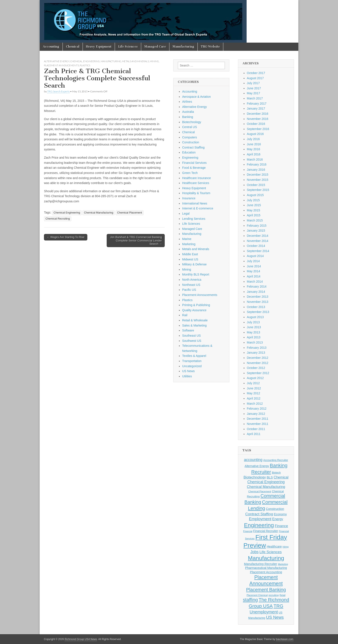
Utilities (187, 376)
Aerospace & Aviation (196, 97)
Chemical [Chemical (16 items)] (281, 477)
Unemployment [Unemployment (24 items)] (264, 612)
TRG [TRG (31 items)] (278, 606)
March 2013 (255, 342)
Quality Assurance (194, 310)
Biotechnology (192, 122)
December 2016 (258, 114)
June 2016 (254, 144)
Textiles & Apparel (194, 356)
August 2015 (255, 195)
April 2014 (254, 276)
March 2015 (255, 220)
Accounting (51, 47)
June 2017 (254, 88)
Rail (185, 315)
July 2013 (253, 322)
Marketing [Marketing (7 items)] (283, 564)
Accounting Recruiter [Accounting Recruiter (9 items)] (276, 460)
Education (189, 152)
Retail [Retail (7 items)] (282, 595)
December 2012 (258, 358)
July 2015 (253, 200)
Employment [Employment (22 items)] (260, 519)
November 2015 (258, 180)
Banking (188, 117)
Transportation (192, 361)
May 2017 (253, 93)
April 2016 (254, 154)
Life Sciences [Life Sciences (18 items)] (270, 552)
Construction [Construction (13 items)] (275, 509)
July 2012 (253, 383)
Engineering (92, 61)
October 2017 (256, 73)
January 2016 (256, 170)
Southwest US (192, 341)
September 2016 (258, 129)
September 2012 (258, 373)
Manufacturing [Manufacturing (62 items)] (266, 558)
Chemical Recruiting (58, 219)
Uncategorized (192, 366)
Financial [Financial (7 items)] (248, 531)
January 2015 (256, 231)
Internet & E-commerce (198, 208)
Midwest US (190, 259)
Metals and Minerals (135, 61)
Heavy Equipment (99, 47)
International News (195, 203)
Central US (189, 127)
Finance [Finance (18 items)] (281, 526)
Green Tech (190, 173)
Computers (189, 137)
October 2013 (256, 307)
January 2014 (256, 292)
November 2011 (258, 424)
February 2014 (257, 286)
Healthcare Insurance (196, 178)
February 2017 (257, 104)
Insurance (189, 198)
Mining (154, 61)
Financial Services (194, 163)
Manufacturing (183, 47)
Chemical (73, 47)
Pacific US (189, 290)
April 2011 (254, 434)
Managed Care (155, 47)
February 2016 (257, 164)
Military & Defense (194, 264)
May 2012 (253, 393)
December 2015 (258, 175)
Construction (191, 142)
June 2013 (254, 327)
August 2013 (255, 317)
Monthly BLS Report (196, 274)
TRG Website (210, 47)
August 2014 (255, 256)
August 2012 (255, 378)
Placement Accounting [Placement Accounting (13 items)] (266, 572)
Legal (186, 214)
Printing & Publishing (196, 305)
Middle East (190, 254)
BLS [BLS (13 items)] (270, 477)
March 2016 (255, 159)
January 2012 (256, 414)
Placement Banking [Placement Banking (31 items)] (266, 590)
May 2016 (253, 149)
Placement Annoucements (61, 65)
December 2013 (258, 297)
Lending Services (194, 219)
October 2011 (256, 429)
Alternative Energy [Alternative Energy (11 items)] (257, 466)
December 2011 (258, 419)
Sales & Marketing (194, 325)
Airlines (187, 102)
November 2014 (258, 241)
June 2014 (254, 266)
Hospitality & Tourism (196, 193)
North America (192, 280)
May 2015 (253, 210)
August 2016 (255, 134)
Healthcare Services (196, 183)
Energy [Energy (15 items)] (278, 519)
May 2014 (253, 271)
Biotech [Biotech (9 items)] (276, 473)
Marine (187, 239)
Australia (188, 112)
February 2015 (257, 226)
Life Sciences (128, 47)
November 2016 (258, 119)
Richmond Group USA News (81, 639)
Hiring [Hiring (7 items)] (286, 547)
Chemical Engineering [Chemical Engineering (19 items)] (266, 482)
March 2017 (255, 98)
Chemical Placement (130, 213)
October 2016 (256, 124)
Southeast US (191, 336)
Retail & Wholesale (195, 320)
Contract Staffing (193, 147)
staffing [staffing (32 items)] (250, 600)
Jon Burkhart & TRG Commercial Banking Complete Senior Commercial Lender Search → (136, 240)
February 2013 (257, 348)
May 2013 (253, 332)
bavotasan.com (285, 639)
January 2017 (256, 108)
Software (188, 330)
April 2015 (254, 215)
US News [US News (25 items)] (275, 617)
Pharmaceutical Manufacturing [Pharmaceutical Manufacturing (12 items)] (266, 568)
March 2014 (255, 282)
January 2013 (256, 353)
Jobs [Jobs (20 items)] (254, 552)
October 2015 (256, 185)
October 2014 (256, 246)
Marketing (189, 244)
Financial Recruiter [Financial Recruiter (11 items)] (266, 531)
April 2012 (254, 398)
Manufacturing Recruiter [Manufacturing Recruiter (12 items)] (261, 564)
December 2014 (258, 236)
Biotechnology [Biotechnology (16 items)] (255, 477)
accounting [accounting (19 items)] (253, 460)
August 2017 (255, 78)
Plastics (85, 65)
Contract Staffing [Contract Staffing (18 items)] (259, 514)
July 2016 (253, 139)
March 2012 (255, 404)
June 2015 (254, 205)
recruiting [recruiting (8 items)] (274, 595)
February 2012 (257, 409)
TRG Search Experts (58, 91)
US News (188, 371)
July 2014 (253, 261)
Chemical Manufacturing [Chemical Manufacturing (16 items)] (266, 487)
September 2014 (258, 251)
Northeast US (191, 285)
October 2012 (256, 368)
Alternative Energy (57, 61)
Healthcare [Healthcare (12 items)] (274, 546)
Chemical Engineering (67, 213)
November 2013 (258, 302)
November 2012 (258, 363)
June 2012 (254, 388)
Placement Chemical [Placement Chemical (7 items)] (257, 595)
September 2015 (258, 190)
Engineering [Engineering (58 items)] (259, 525)
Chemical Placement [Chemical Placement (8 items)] (260, 491)
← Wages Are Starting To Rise (66, 237)
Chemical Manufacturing (99, 213)
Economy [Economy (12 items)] (280, 514)
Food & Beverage (194, 168)
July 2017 (253, 83)
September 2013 (258, 312)
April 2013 (254, 337)
